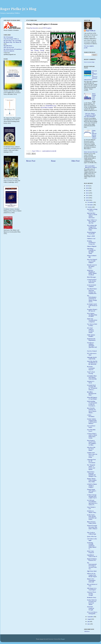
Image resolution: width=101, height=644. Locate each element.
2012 (87, 193)
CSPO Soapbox (47, 28)
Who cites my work (9, 48)
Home (53, 161)
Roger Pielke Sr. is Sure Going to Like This (92, 222)
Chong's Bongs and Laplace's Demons (92, 491)
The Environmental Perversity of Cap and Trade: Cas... (92, 566)
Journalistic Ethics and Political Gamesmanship (92, 377)
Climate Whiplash (92, 246)
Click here (87, 631)
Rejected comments (9, 51)
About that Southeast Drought (91, 608)
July (89, 622)
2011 (87, 195)
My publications (8, 46)
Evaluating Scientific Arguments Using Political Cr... (92, 546)
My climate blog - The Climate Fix (12, 42)
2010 (87, 198)
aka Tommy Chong (37, 50)
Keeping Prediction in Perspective (91, 242)
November (90, 205)
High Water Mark (92, 571)
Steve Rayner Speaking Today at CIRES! (92, 315)
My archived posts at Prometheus (13, 49)
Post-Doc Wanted (92, 351)
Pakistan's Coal (91, 239)
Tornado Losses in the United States (92, 266)
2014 (87, 188)
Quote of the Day (92, 537)
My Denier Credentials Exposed (91, 368)
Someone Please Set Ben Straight (92, 594)
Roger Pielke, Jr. (36, 151)
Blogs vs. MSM (91, 236)
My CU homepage (8, 37)
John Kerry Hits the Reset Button (91, 449)
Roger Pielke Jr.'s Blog (18, 9)
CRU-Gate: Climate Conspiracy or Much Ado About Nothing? (90, 115)
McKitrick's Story (92, 598)
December (90, 202)
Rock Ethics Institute (47, 108)
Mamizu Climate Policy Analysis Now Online (92, 480)
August (90, 619)
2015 (87, 186)
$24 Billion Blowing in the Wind (92, 394)
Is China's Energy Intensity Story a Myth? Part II (92, 496)
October (90, 207)
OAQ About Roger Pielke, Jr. (11, 39)
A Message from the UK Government (91, 461)
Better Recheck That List (91, 152)
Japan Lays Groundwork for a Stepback (92, 320)
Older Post (76, 161)
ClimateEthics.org (51, 106)
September (91, 617)
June (89, 624)
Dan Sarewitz (34, 28)
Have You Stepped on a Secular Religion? (92, 261)
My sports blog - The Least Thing (12, 41)
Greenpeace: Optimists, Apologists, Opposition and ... (92, 346)
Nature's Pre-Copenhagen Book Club (91, 580)
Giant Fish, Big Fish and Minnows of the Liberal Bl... (92, 363)
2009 (87, 200)
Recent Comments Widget (89, 62)
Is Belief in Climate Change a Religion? (92, 486)
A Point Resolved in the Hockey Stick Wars (92, 281)
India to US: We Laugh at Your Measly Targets (92, 575)
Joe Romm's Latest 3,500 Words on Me (92, 306)
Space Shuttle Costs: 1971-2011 (94, 97)
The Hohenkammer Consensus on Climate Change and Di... (92, 299)
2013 (87, 191)
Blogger (63, 639)
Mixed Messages (91, 277)
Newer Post (31, 161)
